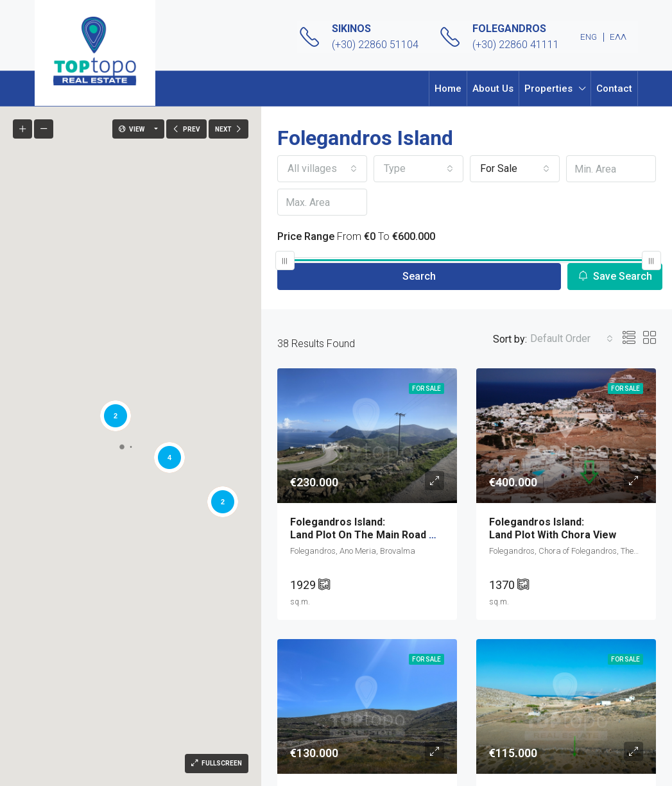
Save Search (615, 276)
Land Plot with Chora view (566, 528)
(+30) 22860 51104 (375, 45)
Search (419, 276)
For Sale (426, 389)
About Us (493, 89)
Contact (614, 89)
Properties (548, 89)
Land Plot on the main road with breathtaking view (416, 528)
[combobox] (322, 169)
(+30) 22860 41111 (516, 45)
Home (448, 89)
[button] (39, 368)
